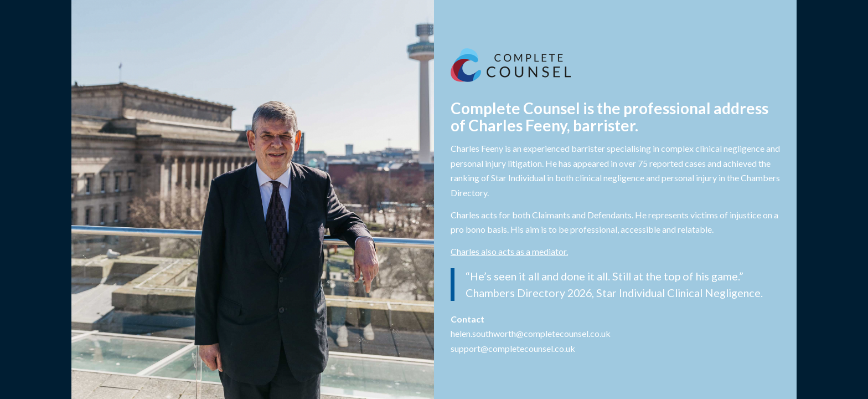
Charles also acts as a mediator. (509, 251)
